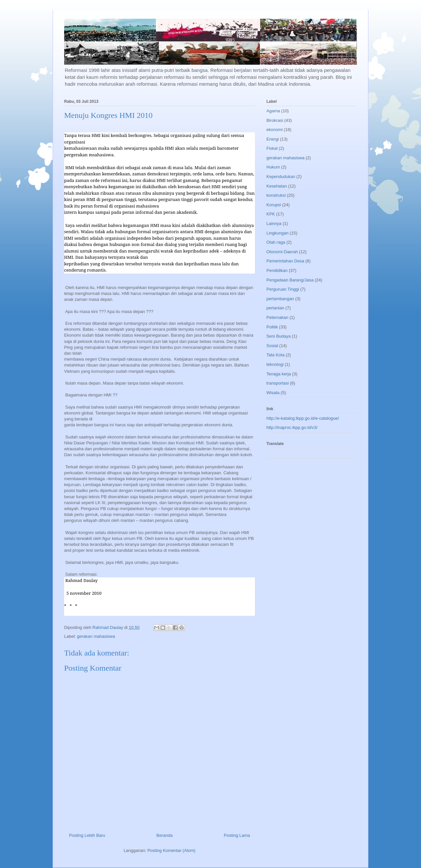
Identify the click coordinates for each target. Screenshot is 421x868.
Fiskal (272, 148)
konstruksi (276, 195)
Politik (272, 327)
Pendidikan (277, 270)
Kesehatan (277, 186)
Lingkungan (277, 233)
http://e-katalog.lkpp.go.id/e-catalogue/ (303, 418)
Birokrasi (275, 120)
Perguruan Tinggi (283, 289)
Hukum (273, 167)
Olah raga (276, 242)
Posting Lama (237, 835)
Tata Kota (275, 355)
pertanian (275, 308)
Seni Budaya (279, 336)
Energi (273, 139)
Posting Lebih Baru (87, 835)
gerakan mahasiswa (96, 636)
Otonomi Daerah (282, 252)
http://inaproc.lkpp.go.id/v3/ (292, 427)
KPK (271, 214)
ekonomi (274, 130)
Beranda (165, 835)
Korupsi (274, 205)
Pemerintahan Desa (285, 261)
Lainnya (274, 223)
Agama (273, 111)
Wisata (273, 393)
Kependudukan (281, 177)
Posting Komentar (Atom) (171, 850)
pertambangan (280, 299)
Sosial (272, 346)
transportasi (278, 383)
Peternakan (277, 317)
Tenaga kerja (279, 374)
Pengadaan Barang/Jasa (290, 280)
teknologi (275, 364)
